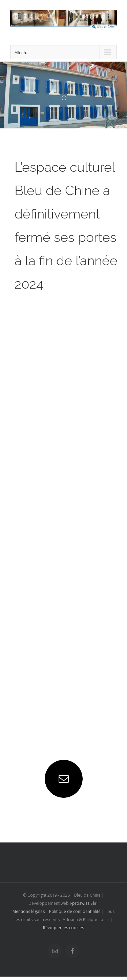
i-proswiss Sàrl (84, 903)
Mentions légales (29, 911)
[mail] (64, 779)
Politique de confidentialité (75, 911)
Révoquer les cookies (63, 928)
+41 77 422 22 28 (44, 727)
